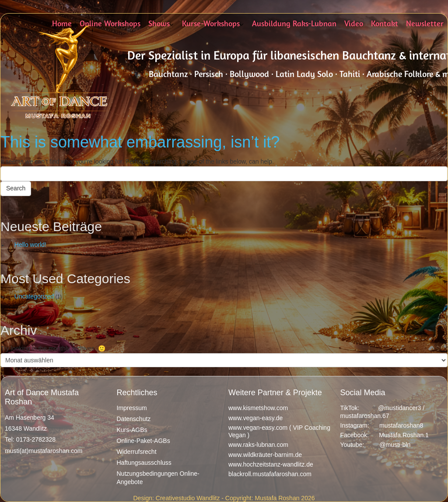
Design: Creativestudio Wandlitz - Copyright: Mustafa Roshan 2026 (224, 498)
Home (62, 24)
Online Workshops (110, 24)
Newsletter (425, 24)
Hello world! (30, 245)
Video (354, 24)
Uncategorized (34, 296)
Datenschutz (134, 419)
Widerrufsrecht (137, 452)
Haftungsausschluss (144, 463)
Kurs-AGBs (132, 430)
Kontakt (385, 24)
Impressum (132, 408)
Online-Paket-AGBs (143, 441)
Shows (159, 24)
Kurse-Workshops (211, 24)
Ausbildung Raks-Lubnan (294, 24)
